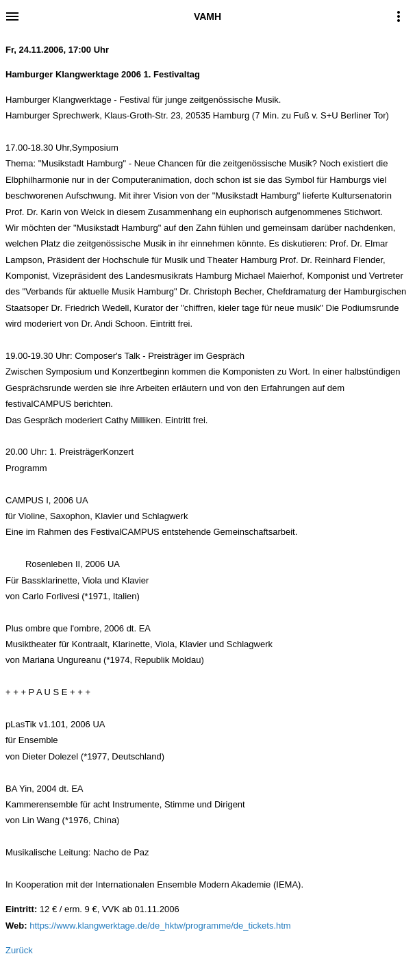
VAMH (207, 16)
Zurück (19, 950)
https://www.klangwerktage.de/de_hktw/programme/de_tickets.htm (160, 926)
